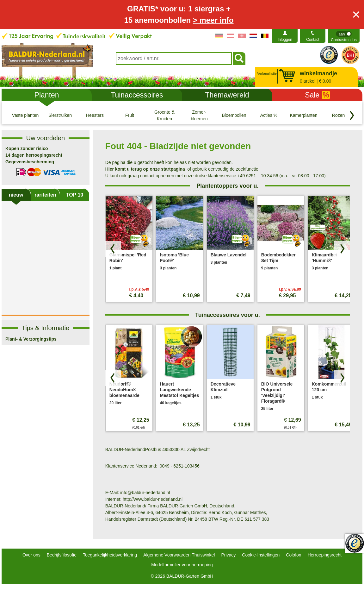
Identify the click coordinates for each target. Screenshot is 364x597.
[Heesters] (95, 115)
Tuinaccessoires (137, 95)
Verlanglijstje (266, 73)
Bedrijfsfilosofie (62, 555)
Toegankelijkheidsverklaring (110, 555)
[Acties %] (269, 115)
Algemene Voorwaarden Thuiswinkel (179, 555)
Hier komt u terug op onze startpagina (145, 169)
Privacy (228, 555)
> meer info (213, 20)
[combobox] (174, 59)
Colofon (293, 555)
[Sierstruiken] (60, 115)
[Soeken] (239, 59)
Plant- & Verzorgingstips (31, 339)
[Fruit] (130, 115)
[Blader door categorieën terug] (352, 116)
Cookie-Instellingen (261, 555)
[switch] (344, 36)
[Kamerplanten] (304, 115)
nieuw (16, 195)
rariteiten (45, 195)
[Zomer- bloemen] (199, 115)
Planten (47, 95)
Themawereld (227, 95)
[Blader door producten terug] (113, 249)
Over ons (31, 555)
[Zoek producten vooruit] (342, 249)
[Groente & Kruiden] (164, 115)
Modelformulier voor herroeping (182, 565)
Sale (317, 95)
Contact (313, 40)
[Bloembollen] (234, 115)
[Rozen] (338, 115)
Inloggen (285, 40)
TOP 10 (75, 195)
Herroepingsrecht (325, 555)
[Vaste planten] (25, 115)
